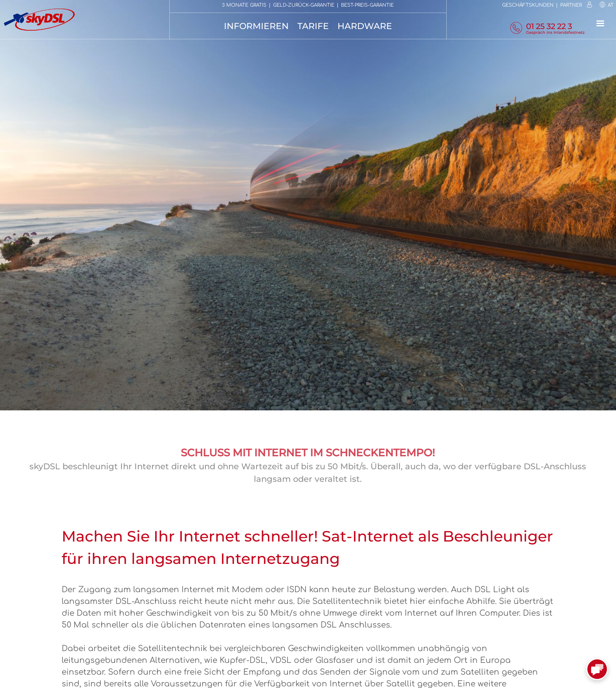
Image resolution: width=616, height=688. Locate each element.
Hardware (365, 26)
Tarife (313, 26)
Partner (571, 5)
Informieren (256, 26)
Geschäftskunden (528, 5)
